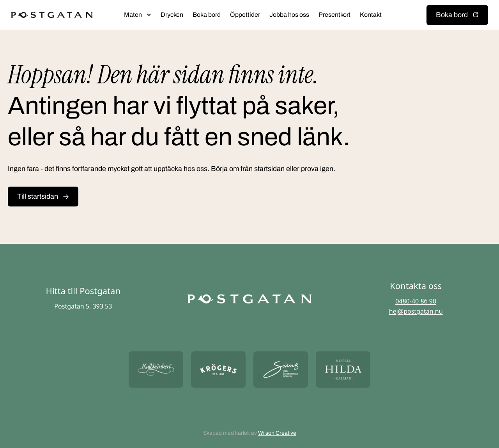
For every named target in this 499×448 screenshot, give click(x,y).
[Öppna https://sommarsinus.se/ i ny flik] (281, 370)
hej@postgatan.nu (416, 311)
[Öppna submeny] (149, 15)
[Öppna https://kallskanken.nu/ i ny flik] (156, 370)
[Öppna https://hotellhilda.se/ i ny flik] (343, 370)
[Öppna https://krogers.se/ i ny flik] (218, 370)
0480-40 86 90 (416, 301)
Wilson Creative (277, 433)
